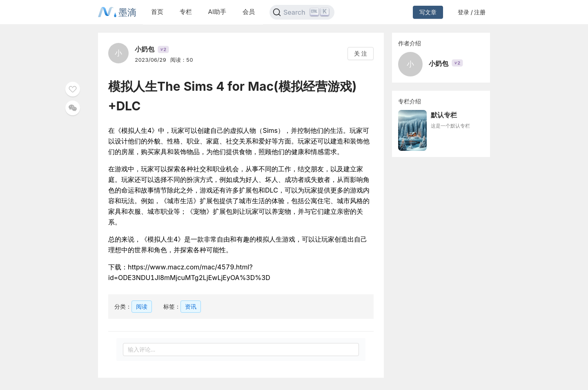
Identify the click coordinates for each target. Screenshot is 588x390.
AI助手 (217, 12)
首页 (157, 12)
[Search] (302, 12)
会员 (249, 12)
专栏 (186, 12)
